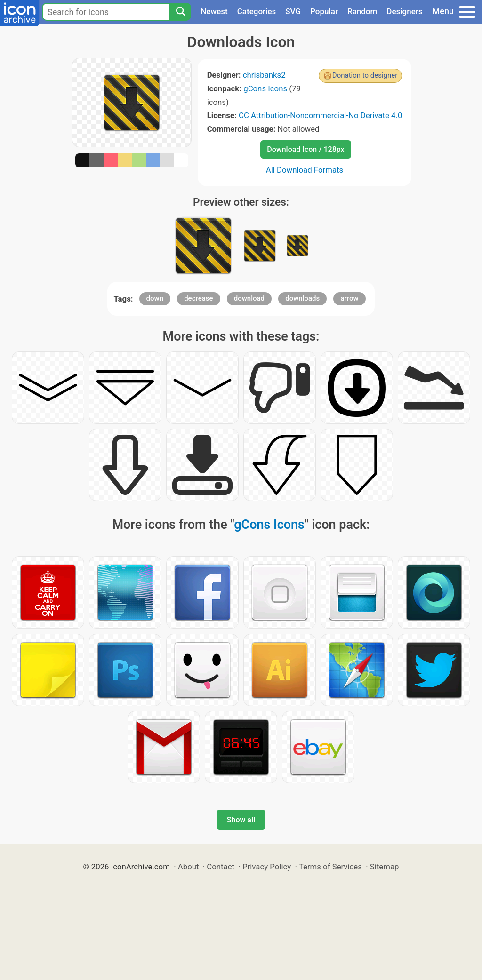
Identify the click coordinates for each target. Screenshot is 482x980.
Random (362, 11)
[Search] (180, 12)
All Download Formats (305, 170)
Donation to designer (365, 75)
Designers (404, 11)
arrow (349, 298)
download (249, 298)
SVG (293, 11)
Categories (257, 11)
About (189, 867)
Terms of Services (330, 867)
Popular (324, 11)
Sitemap (385, 867)
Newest (214, 11)
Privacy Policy (267, 867)
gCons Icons (265, 88)
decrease (198, 298)
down (155, 298)
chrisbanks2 (264, 75)
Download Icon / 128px (305, 149)
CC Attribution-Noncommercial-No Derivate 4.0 (320, 115)
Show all (241, 820)
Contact (221, 867)
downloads (302, 298)
